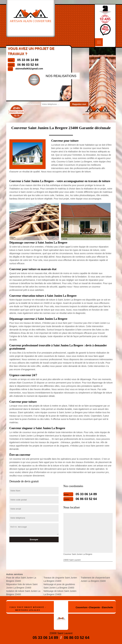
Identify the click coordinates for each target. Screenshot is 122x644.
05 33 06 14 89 (86, 494)
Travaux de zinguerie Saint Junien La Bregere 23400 (60, 579)
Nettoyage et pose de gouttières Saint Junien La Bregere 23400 (59, 586)
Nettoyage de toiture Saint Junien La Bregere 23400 (60, 593)
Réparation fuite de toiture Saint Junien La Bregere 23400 (22, 586)
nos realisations (61, 76)
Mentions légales (28, 610)
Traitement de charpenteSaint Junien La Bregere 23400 (95, 579)
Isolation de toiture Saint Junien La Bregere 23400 (23, 593)
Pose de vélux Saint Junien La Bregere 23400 (21, 579)
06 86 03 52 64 (86, 499)
